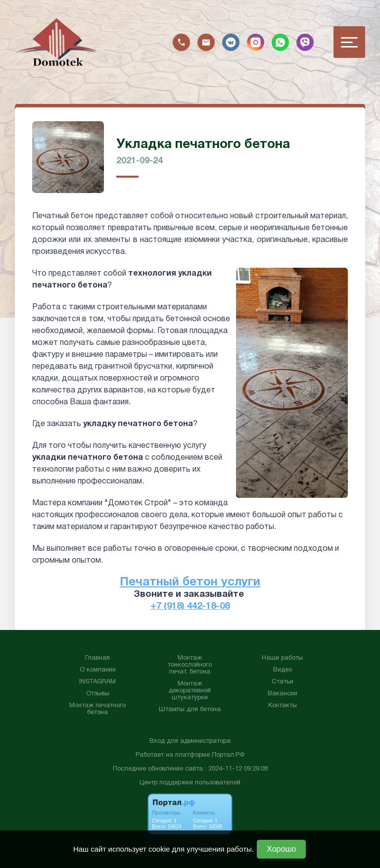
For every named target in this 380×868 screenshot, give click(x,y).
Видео (283, 670)
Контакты (283, 705)
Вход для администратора (190, 741)
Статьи (283, 681)
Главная (97, 658)
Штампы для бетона (190, 709)
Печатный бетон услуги (190, 582)
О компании (98, 670)
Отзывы (98, 693)
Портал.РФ (228, 755)
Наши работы (282, 658)
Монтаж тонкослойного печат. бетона (190, 665)
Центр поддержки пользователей (190, 782)
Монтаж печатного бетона (97, 709)
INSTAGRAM (97, 681)
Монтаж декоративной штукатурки (190, 690)
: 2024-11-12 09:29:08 (236, 769)
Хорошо (281, 849)
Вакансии (283, 693)
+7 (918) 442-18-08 (190, 606)
